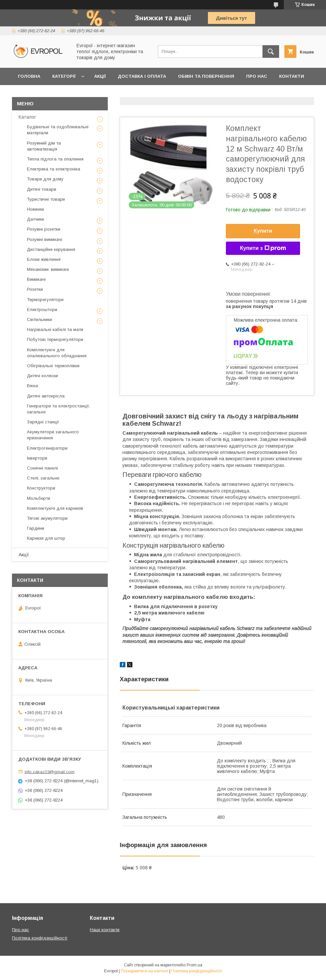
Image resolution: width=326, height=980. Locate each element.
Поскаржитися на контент (145, 971)
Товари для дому (45, 179)
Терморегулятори (45, 300)
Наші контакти (105, 930)
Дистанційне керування (51, 249)
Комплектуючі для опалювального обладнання (57, 353)
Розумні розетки (44, 229)
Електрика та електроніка (54, 169)
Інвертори (37, 458)
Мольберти (39, 498)
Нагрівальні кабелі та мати (55, 329)
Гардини (36, 528)
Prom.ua (194, 965)
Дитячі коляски (42, 376)
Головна (29, 76)
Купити (263, 231)
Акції (100, 76)
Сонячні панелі (42, 468)
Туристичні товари (46, 199)
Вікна (32, 386)
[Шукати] (271, 52)
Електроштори (42, 310)
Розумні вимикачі (45, 239)
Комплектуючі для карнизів (55, 508)
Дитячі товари (42, 189)
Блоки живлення (44, 259)
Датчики (35, 219)
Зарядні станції (43, 422)
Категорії (64, 76)
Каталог (27, 117)
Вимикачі (36, 279)
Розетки (35, 289)
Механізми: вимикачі (48, 269)
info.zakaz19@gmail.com (50, 771)
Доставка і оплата (142, 76)
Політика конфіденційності (40, 938)
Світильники (39, 320)
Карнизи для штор (46, 538)
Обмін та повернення (206, 76)
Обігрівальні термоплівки (53, 366)
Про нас (257, 76)
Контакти (292, 76)
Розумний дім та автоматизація (44, 146)
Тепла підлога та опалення (55, 159)
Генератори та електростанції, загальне (59, 409)
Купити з (263, 248)
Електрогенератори (47, 448)
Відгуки (27, 94)
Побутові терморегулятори (55, 339)
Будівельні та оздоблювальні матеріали (58, 130)
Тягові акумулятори (47, 518)
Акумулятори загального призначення (53, 435)
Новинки (35, 209)
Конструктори (41, 488)
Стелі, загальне (43, 478)
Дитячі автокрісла (46, 396)
